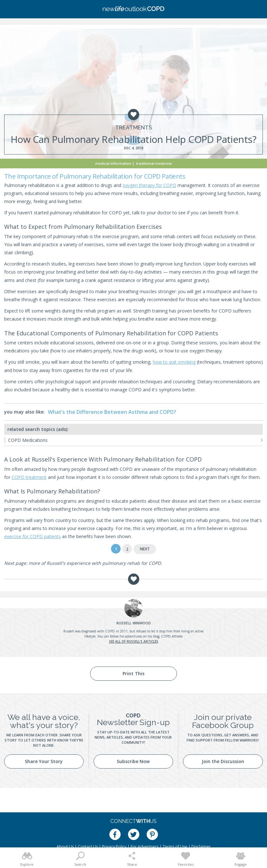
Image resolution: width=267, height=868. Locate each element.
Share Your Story (44, 761)
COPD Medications (28, 440)
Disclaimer (201, 847)
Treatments (134, 128)
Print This (133, 673)
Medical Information (113, 163)
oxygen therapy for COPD (149, 185)
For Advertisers (145, 847)
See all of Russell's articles (134, 641)
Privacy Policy (114, 847)
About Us (65, 847)
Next (145, 549)
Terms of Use (175, 847)
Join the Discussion (223, 761)
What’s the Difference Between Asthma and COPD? (112, 412)
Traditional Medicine (154, 163)
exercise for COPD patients (32, 536)
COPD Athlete (172, 636)
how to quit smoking (174, 362)
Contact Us (88, 847)
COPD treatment (29, 477)
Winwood (134, 623)
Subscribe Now (133, 761)
